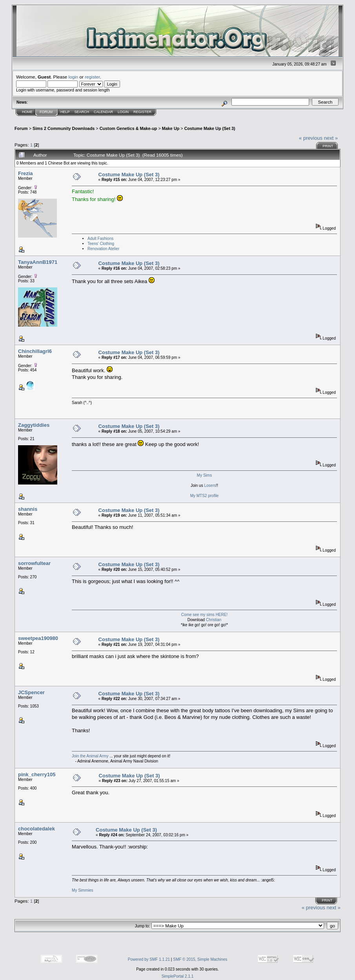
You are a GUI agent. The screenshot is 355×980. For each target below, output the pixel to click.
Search (82, 112)
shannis (28, 509)
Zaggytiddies (34, 425)
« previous (311, 138)
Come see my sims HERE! (204, 615)
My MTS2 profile (205, 496)
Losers (210, 485)
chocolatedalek (36, 829)
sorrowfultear (34, 563)
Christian (214, 620)
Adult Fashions (100, 239)
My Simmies (82, 890)
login (74, 77)
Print (328, 146)
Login (123, 112)
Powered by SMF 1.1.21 (149, 959)
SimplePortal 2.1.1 (178, 976)
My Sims (204, 475)
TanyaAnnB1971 (38, 262)
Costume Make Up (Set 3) (210, 128)
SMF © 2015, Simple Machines (200, 959)
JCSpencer (31, 692)
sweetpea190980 (38, 638)
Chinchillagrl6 (35, 351)
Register (142, 112)
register (92, 77)
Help (65, 112)
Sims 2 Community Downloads (64, 128)
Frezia (25, 173)
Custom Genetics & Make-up (128, 128)
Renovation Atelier (103, 249)
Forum (46, 112)
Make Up (171, 128)
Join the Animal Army (90, 756)
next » (331, 138)
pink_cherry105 (37, 774)
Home (27, 112)
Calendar (103, 112)
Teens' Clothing (101, 244)
